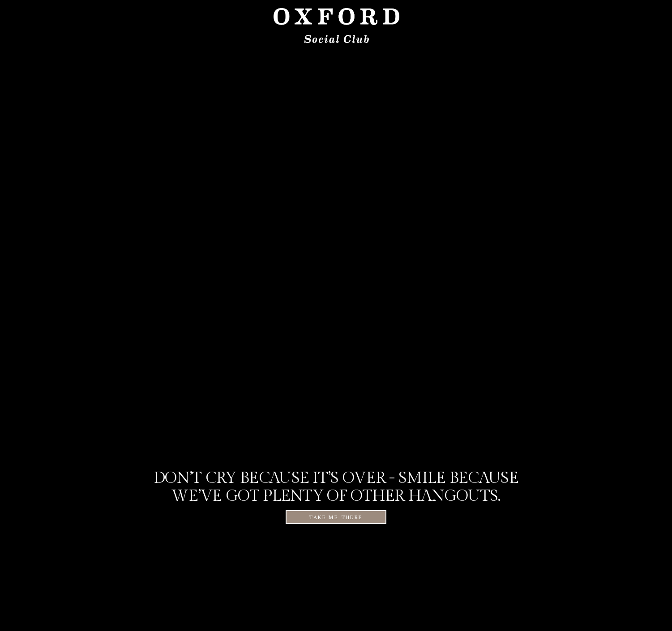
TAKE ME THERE (336, 517)
